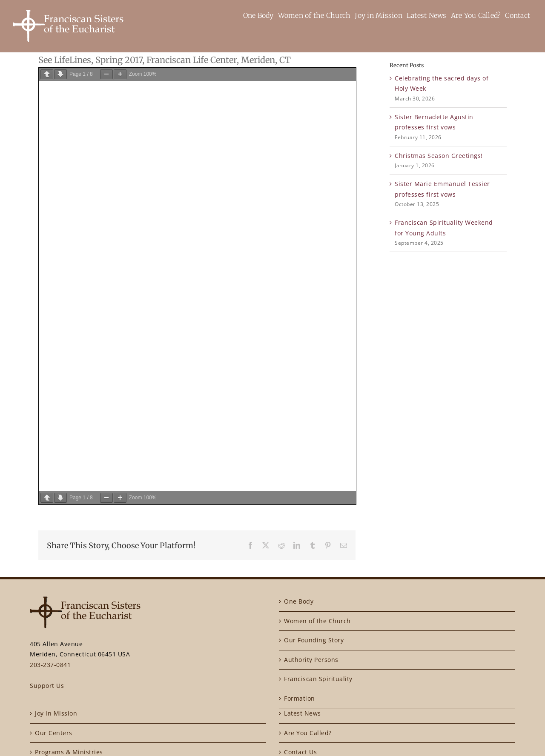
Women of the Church (317, 621)
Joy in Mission (56, 713)
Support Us (47, 686)
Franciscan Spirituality (318, 679)
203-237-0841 (50, 665)
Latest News (303, 713)
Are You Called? (308, 733)
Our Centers (54, 733)
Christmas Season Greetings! (439, 156)
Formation (300, 698)
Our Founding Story (314, 640)
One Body (299, 601)
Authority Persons (311, 660)
